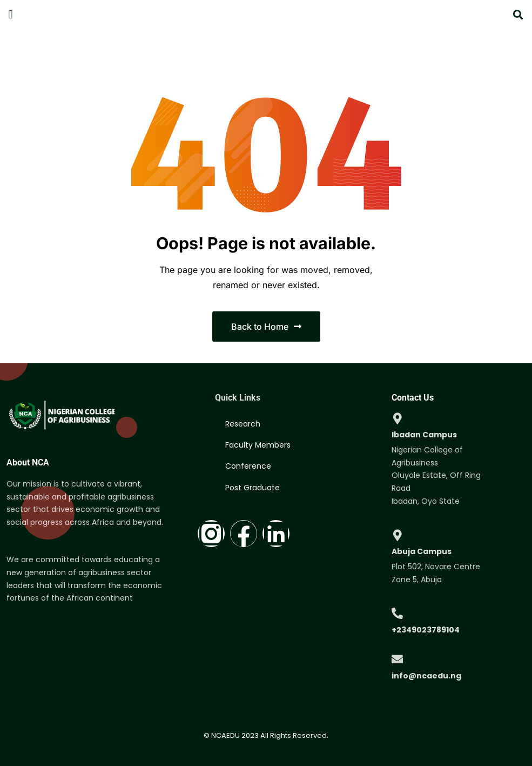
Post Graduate (253, 500)
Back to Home (266, 327)
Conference (249, 475)
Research (243, 425)
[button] (11, 14)
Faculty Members (258, 450)
